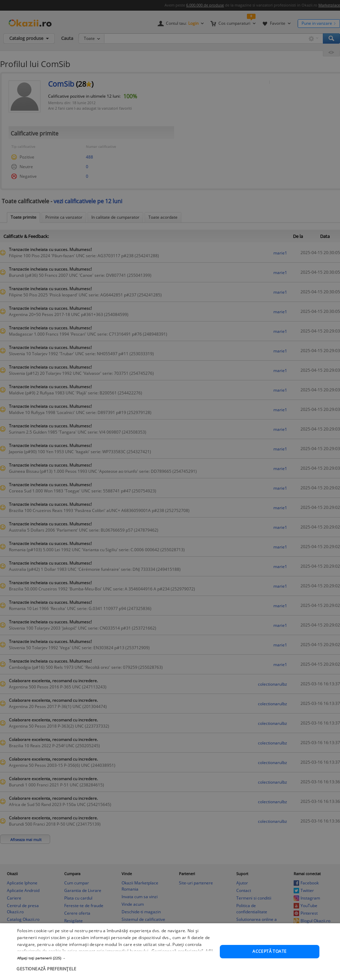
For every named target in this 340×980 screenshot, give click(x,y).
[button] (115, 976)
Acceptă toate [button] (269, 969)
